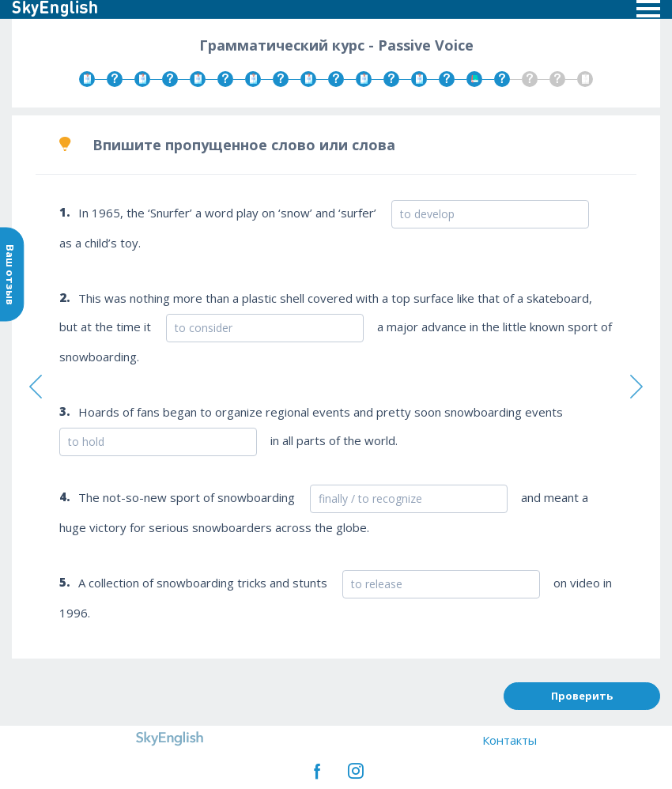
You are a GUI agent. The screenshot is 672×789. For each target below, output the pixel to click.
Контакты (510, 740)
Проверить (582, 696)
